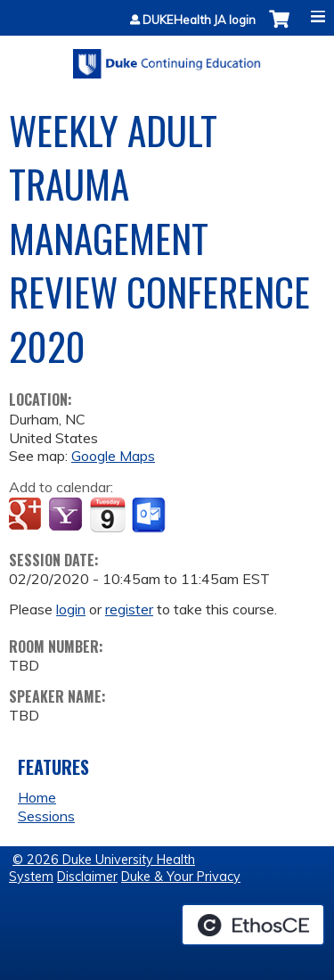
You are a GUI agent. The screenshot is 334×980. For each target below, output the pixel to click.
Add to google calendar (27, 515)
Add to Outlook (150, 515)
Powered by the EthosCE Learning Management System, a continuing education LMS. (253, 925)
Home (37, 797)
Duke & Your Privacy (181, 877)
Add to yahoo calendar (67, 515)
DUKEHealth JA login (199, 20)
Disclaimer (87, 877)
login (71, 609)
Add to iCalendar (107, 515)
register (129, 609)
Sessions (46, 816)
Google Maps (113, 456)
